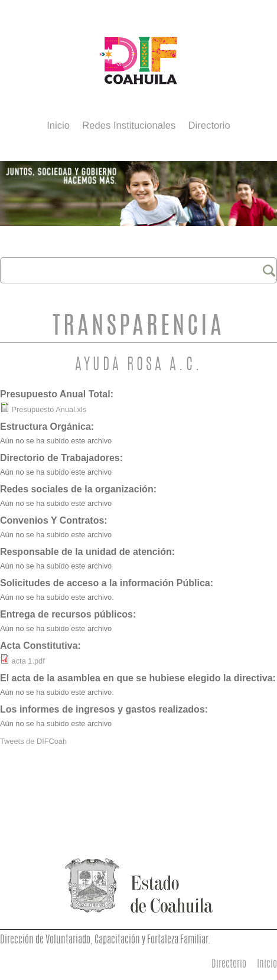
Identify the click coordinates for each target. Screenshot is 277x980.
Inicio (58, 125)
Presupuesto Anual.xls (49, 409)
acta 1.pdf (28, 661)
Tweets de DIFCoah (33, 741)
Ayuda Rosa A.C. (139, 366)
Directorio (209, 125)
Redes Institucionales (129, 125)
